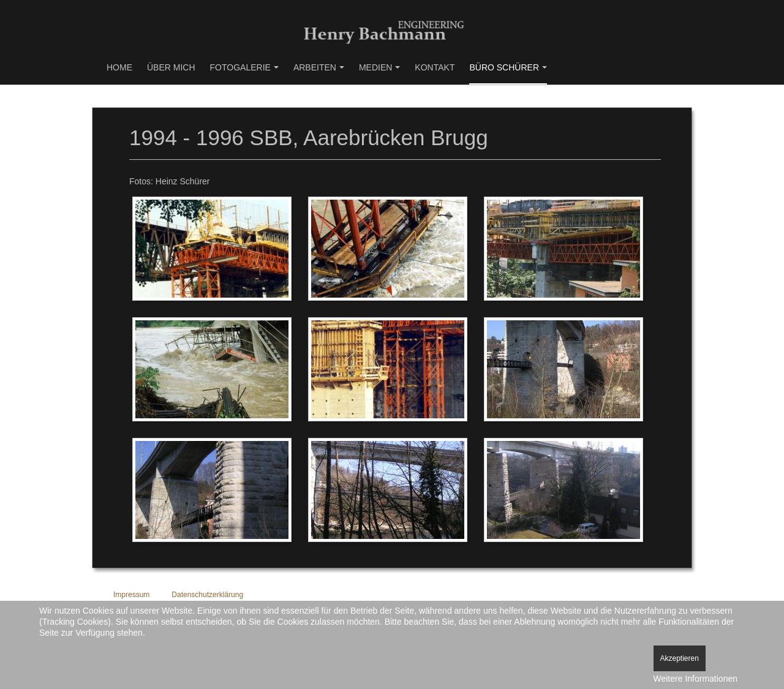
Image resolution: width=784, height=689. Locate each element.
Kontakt (435, 67)
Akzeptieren (680, 658)
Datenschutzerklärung (207, 595)
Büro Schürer (508, 67)
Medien (379, 67)
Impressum (131, 595)
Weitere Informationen (695, 679)
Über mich (171, 67)
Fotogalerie (244, 67)
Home (119, 67)
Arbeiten (319, 67)
